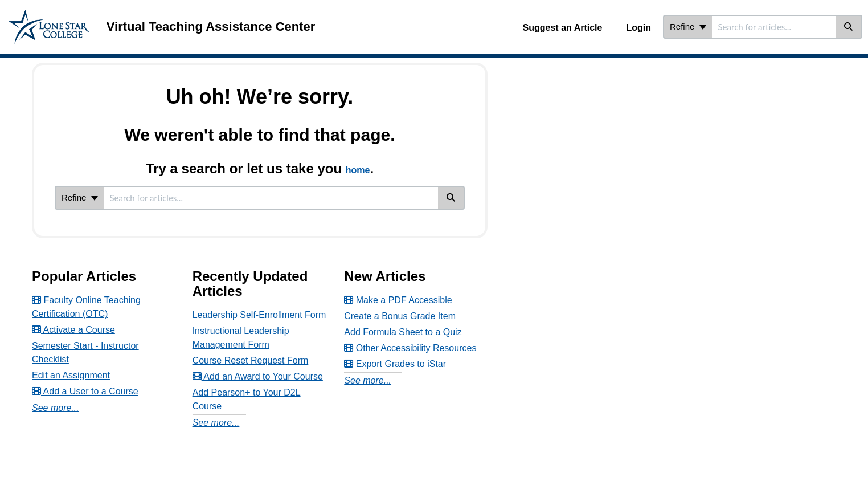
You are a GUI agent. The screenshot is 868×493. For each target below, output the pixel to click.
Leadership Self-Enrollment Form (259, 315)
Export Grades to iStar (395, 364)
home (358, 170)
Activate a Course (73, 330)
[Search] (849, 27)
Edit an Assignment (71, 375)
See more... (56, 408)
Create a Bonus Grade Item (400, 316)
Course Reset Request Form (251, 360)
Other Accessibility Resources (410, 348)
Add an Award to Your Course (258, 376)
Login (638, 28)
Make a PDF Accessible (398, 300)
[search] (774, 27)
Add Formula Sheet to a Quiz (403, 332)
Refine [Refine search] (688, 27)
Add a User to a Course (85, 391)
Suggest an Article (563, 28)
